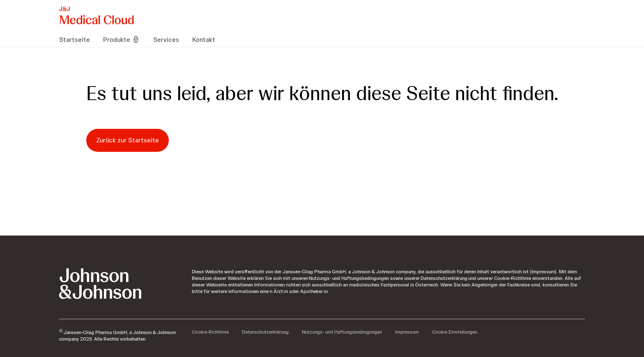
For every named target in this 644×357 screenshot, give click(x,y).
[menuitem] (78, 39)
